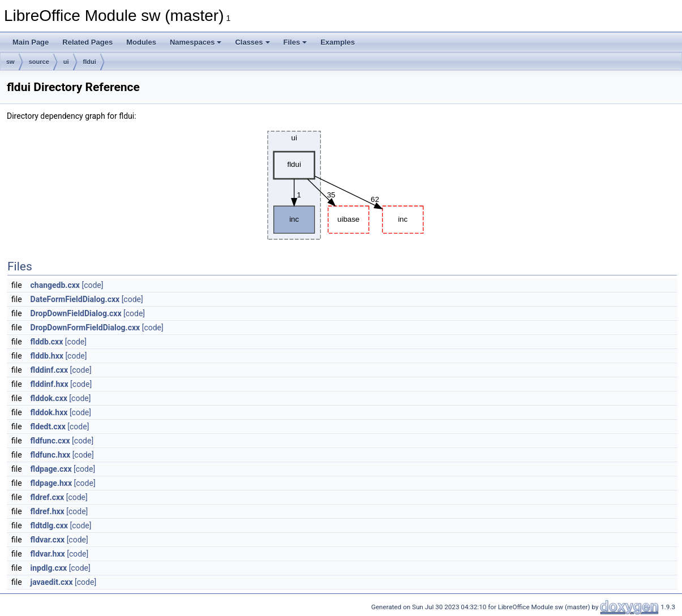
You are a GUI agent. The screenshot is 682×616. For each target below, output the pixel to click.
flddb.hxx (47, 356)
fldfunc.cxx (50, 441)
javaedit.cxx (52, 582)
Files (295, 42)
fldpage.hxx (52, 483)
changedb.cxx (55, 285)
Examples (338, 42)
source (39, 62)
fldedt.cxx (48, 427)
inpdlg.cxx (49, 568)
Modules (141, 42)
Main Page (31, 42)
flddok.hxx (49, 412)
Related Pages (87, 42)
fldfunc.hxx (51, 455)
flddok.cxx (49, 398)
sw (10, 62)
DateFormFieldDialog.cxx (75, 299)
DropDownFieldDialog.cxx (76, 313)
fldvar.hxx (48, 554)
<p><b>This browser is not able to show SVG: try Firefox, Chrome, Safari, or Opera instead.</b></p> (342, 185)
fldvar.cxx (48, 540)
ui (66, 62)
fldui (90, 62)
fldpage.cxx (51, 469)
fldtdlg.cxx (49, 525)
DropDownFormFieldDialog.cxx (85, 328)
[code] (92, 285)
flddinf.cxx (50, 370)
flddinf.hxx (50, 384)
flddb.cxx (47, 342)
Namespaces (196, 42)
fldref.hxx (48, 511)
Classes (252, 42)
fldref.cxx (48, 497)
